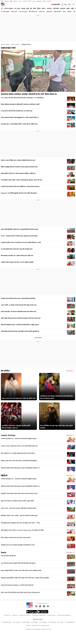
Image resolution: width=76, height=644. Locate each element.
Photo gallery (15, 44)
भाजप (64, 12)
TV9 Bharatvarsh (6, 622)
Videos (49, 8)
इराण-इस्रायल (6, 12)
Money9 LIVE (45, 625)
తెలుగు (15, 1)
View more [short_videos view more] (70, 552)
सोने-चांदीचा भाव (33, 12)
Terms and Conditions (64, 615)
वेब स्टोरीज (5, 371)
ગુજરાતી (25, 1)
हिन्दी (2, 1)
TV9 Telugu (16, 622)
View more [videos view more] (70, 475)
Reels (44, 8)
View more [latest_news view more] (70, 435)
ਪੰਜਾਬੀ (30, 1)
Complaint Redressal (39, 615)
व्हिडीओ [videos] (4, 475)
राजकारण (63, 8)
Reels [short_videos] (4, 552)
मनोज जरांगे (14, 12)
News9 (7, 1)
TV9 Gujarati (43, 622)
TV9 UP (28, 625)
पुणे (31, 8)
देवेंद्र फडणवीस (57, 12)
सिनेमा (39, 8)
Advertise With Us (25, 615)
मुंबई (28, 8)
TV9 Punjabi (52, 622)
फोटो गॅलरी (56, 8)
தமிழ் (34, 1)
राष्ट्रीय (72, 8)
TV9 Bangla (34, 622)
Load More (38, 338)
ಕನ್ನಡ (11, 1)
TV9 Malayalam (69, 622)
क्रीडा (35, 8)
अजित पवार (42, 12)
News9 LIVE (36, 625)
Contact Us (7, 615)
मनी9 (44, 1)
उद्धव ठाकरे (49, 12)
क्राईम (68, 8)
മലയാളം (39, 1)
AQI (66, 4)
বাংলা (20, 1)
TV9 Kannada (25, 622)
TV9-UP (49, 1)
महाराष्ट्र (23, 8)
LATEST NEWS (8, 8)
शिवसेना (69, 12)
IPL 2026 (17, 8)
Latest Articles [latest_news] (8, 435)
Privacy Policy (51, 615)
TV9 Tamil (60, 622)
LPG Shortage (23, 12)
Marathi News (5, 44)
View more (70, 371)
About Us (15, 615)
